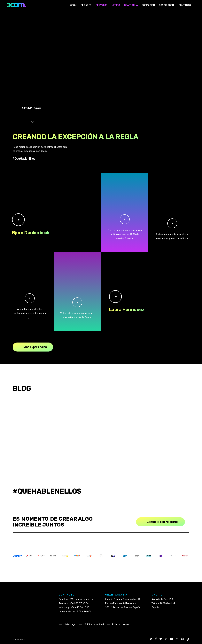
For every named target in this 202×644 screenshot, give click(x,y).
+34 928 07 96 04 (79, 603)
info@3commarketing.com (80, 599)
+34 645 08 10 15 (80, 607)
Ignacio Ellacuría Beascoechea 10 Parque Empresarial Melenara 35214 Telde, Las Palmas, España (123, 603)
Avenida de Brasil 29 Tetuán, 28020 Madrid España (163, 603)
